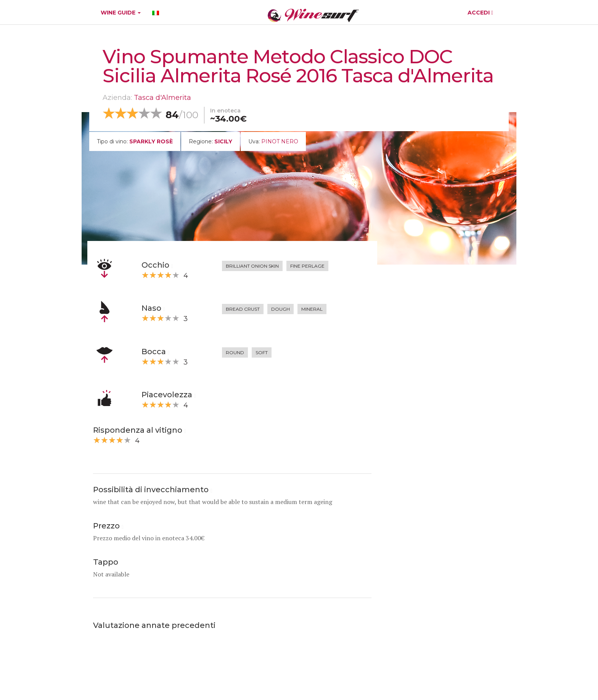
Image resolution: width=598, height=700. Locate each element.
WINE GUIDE (121, 13)
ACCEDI (480, 13)
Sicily (223, 141)
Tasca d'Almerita (162, 98)
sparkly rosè (151, 141)
